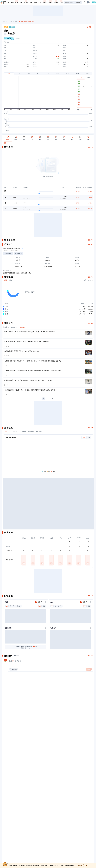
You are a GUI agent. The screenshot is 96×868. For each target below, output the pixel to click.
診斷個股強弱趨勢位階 (27, 22)
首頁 (8, 2)
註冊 (94, 2)
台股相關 (22, 321)
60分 (87, 74)
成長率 (40, 596)
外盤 (91, 110)
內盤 (78, 110)
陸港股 (26, 2)
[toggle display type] (46, 596)
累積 (89, 431)
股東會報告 (18, 253)
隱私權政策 (72, 865)
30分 (77, 74)
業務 (10, 280)
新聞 (12, 2)
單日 (84, 431)
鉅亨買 (50, 2)
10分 (58, 74)
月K (38, 74)
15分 (68, 74)
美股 (21, 2)
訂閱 (61, 2)
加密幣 (45, 2)
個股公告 (14, 321)
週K (29, 74)
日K (19, 74)
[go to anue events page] (85, 2)
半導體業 (12, 27)
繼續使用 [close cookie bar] (80, 866)
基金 (31, 2)
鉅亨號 (56, 2)
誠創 (16, 22)
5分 (48, 74)
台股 (17, 2)
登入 (90, 2)
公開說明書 (8, 253)
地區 (5, 280)
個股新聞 (6, 321)
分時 (9, 74)
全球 (40, 2)
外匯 (35, 2)
